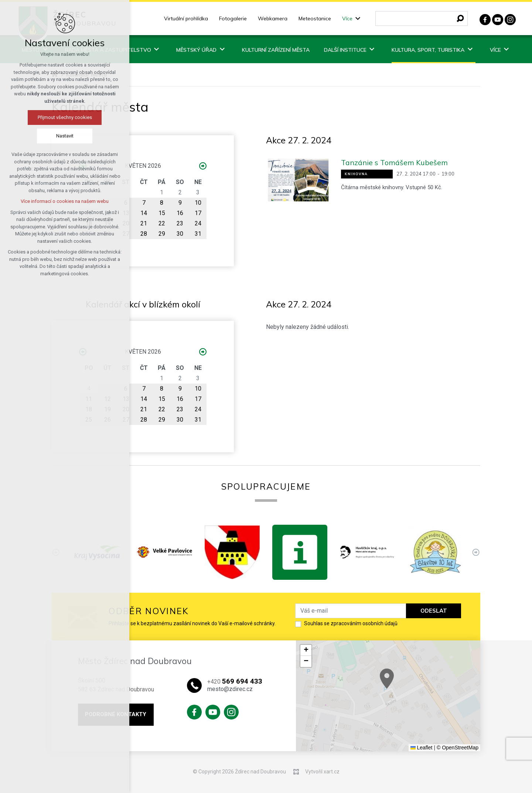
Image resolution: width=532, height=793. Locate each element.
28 (144, 234)
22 (162, 223)
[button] (405, 684)
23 (180, 223)
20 (126, 223)
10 (198, 203)
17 (198, 213)
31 (198, 234)
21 (144, 223)
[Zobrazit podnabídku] (358, 19)
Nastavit (54, 136)
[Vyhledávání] (460, 18)
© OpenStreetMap (458, 748)
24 (198, 223)
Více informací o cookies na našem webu (54, 201)
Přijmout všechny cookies (54, 117)
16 (180, 213)
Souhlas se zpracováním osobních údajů (351, 623)
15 (162, 213)
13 (126, 213)
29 (162, 234)
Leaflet (422, 748)
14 (144, 213)
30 (180, 234)
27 (126, 234)
